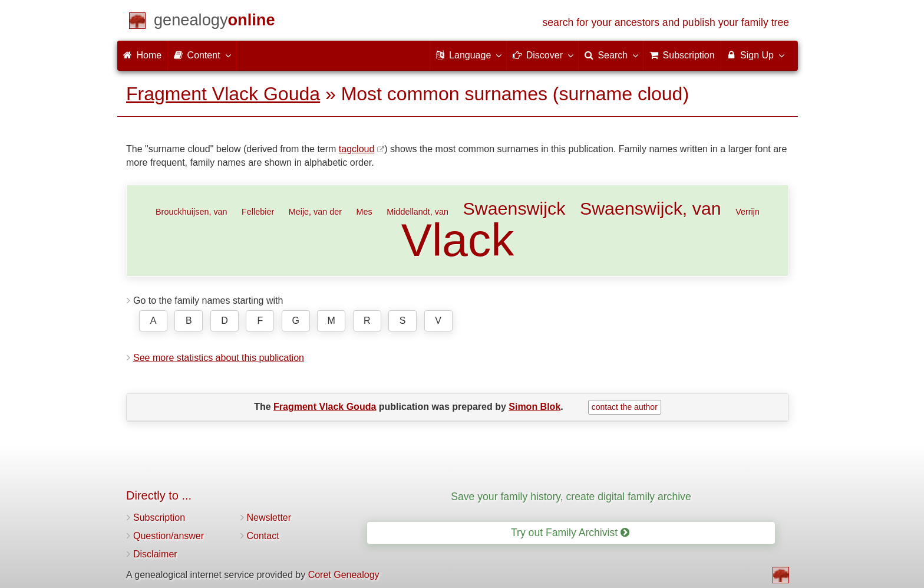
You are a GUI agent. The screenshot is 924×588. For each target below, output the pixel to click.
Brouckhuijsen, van (192, 212)
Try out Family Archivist (570, 533)
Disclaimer (155, 554)
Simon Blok (534, 407)
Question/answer (169, 536)
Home (142, 55)
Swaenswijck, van (651, 208)
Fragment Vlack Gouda (223, 94)
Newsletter (269, 518)
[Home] (214, 22)
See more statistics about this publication (219, 358)
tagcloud (357, 149)
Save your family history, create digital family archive (571, 497)
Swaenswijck (514, 208)
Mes (364, 212)
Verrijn (748, 212)
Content (202, 55)
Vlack (458, 240)
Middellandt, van (418, 212)
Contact (263, 536)
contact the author (625, 407)
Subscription (159, 518)
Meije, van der (315, 212)
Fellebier (258, 212)
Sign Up (755, 55)
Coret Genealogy (344, 575)
